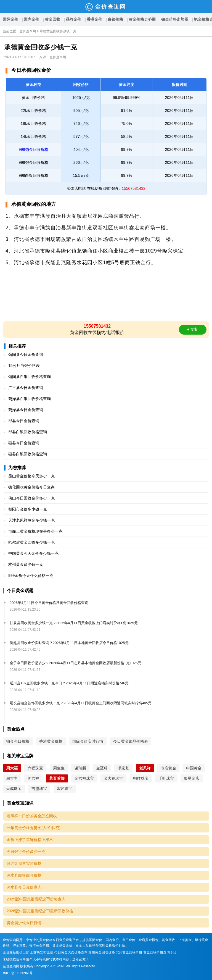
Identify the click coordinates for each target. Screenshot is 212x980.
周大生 (12, 778)
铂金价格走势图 (175, 19)
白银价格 (115, 19)
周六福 (33, 778)
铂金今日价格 (18, 741)
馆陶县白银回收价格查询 (30, 377)
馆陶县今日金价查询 (26, 354)
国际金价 (10, 19)
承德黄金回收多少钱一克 (58, 31)
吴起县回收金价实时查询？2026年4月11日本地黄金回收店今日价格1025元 (69, 643)
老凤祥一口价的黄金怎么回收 (32, 816)
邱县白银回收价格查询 (28, 432)
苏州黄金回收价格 (102, 952)
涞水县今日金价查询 (24, 887)
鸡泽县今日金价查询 (26, 410)
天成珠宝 (14, 789)
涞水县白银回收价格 (24, 875)
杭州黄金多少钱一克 (26, 564)
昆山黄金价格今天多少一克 (31, 476)
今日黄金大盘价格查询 (71, 952)
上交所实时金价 (42, 952)
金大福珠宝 (113, 778)
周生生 (59, 768)
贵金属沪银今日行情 (24, 923)
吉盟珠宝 (39, 789)
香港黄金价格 (51, 741)
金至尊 (102, 768)
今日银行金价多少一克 (26, 852)
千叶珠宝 (166, 778)
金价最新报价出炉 (16, 952)
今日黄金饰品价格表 (131, 741)
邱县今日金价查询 (24, 421)
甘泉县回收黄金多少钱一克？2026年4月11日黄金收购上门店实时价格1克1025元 (74, 623)
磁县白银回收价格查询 (28, 454)
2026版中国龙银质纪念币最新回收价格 (40, 911)
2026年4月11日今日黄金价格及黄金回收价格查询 (49, 603)
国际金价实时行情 (88, 741)
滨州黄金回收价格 (129, 952)
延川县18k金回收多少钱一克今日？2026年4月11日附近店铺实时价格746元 (69, 683)
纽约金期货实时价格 (24, 863)
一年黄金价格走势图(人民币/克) (34, 828)
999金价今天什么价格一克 (31, 576)
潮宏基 (123, 768)
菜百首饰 (57, 778)
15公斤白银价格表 (24, 366)
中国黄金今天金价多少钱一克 (33, 553)
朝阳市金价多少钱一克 (28, 509)
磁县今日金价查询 (24, 443)
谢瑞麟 (80, 768)
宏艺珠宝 (65, 789)
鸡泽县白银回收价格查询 (30, 399)
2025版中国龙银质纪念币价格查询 (36, 899)
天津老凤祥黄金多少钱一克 (31, 520)
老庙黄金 (168, 768)
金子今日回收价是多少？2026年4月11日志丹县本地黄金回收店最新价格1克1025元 (75, 663)
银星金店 (192, 778)
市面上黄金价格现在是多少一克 (35, 531)
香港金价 (94, 19)
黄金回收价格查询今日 (160, 952)
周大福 (12, 768)
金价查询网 (28, 31)
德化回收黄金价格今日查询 (31, 487)
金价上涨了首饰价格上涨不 (30, 840)
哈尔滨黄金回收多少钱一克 (31, 542)
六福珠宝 (35, 768)
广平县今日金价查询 (26, 388)
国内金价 (31, 19)
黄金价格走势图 (142, 19)
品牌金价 (73, 19)
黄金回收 (52, 19)
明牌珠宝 (141, 778)
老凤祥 (145, 768)
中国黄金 (194, 768)
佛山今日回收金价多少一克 (31, 498)
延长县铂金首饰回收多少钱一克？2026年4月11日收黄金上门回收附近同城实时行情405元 (81, 703)
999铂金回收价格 (33, 149)
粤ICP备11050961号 (18, 973)
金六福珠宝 (84, 778)
